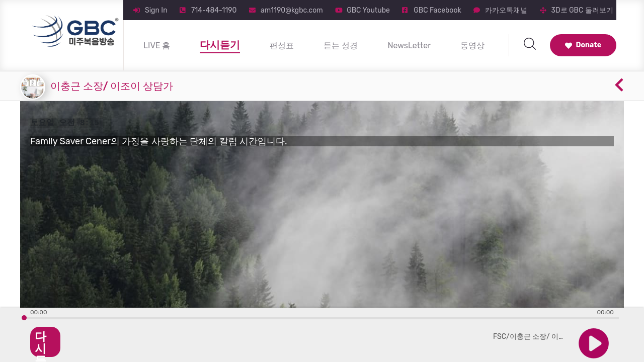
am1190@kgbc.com (292, 10)
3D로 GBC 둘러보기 (582, 10)
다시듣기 (220, 45)
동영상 (472, 46)
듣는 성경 (341, 46)
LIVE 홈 (157, 46)
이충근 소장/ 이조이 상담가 (112, 86)
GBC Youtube (368, 10)
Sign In (156, 10)
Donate (583, 45)
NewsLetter (409, 46)
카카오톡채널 (506, 10)
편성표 (282, 46)
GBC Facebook (437, 10)
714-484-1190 (214, 10)
